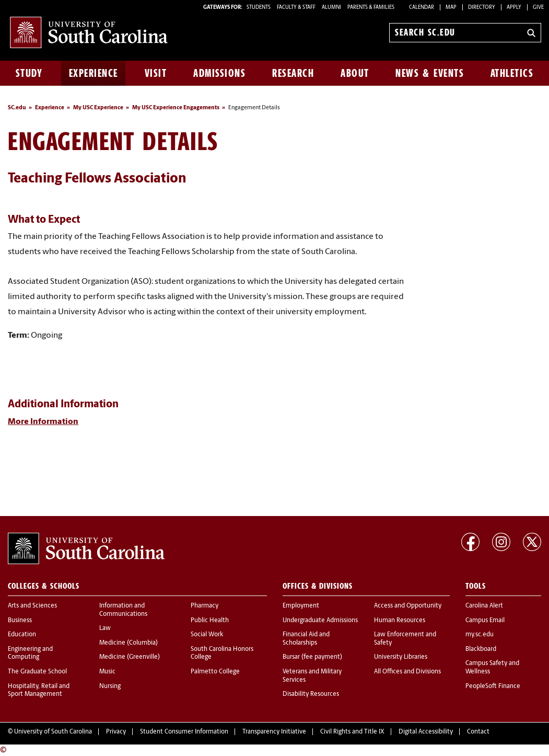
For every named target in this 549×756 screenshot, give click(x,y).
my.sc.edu (480, 635)
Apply (514, 8)
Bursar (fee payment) (312, 657)
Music (107, 672)
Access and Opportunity (408, 606)
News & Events (430, 73)
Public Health (210, 621)
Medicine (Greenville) (130, 657)
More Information (43, 422)
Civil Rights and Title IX (352, 732)
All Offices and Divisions (407, 672)
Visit (156, 73)
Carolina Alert (484, 606)
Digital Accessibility (426, 732)
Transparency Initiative (274, 732)
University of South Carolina (53, 732)
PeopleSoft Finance (493, 686)
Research (293, 73)
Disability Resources (311, 694)
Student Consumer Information (184, 732)
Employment (301, 606)
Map (451, 8)
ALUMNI (331, 8)
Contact (478, 732)
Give (538, 8)
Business (20, 621)
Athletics (512, 73)
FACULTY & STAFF (296, 8)
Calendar (422, 8)
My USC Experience (98, 108)
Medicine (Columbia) (129, 643)
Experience (94, 73)
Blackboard (481, 649)
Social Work (207, 635)
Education (22, 635)
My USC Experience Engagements (176, 108)
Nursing (110, 686)
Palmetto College (215, 672)
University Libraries (401, 657)
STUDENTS (259, 8)
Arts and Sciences (32, 606)
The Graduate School (37, 672)
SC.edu (17, 108)
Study (29, 73)
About (355, 73)
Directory (482, 8)
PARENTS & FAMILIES (371, 8)
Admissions (219, 73)
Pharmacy (205, 606)
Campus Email (485, 621)
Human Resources (400, 621)
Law (105, 628)
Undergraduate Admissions (320, 621)
